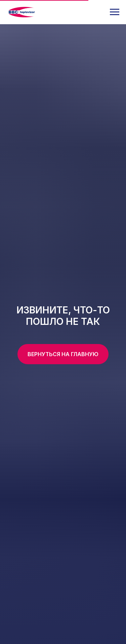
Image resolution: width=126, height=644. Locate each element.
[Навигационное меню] (115, 12)
